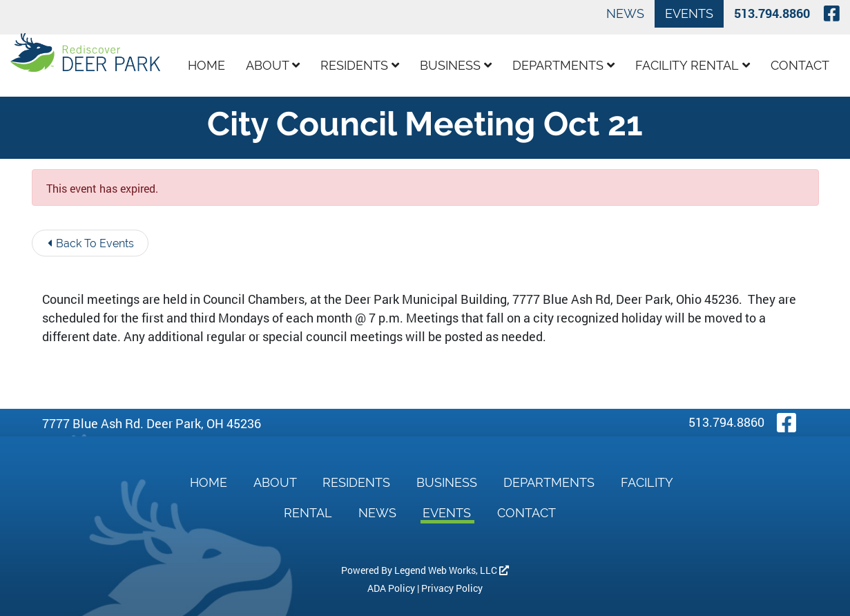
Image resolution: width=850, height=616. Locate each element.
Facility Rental (693, 65)
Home (206, 65)
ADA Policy (391, 588)
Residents (360, 65)
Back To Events (91, 243)
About (273, 65)
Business (456, 65)
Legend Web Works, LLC (452, 570)
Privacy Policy (452, 588)
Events (689, 13)
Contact (800, 65)
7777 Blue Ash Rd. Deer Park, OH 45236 (152, 423)
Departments (563, 65)
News (625, 13)
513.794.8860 (772, 13)
